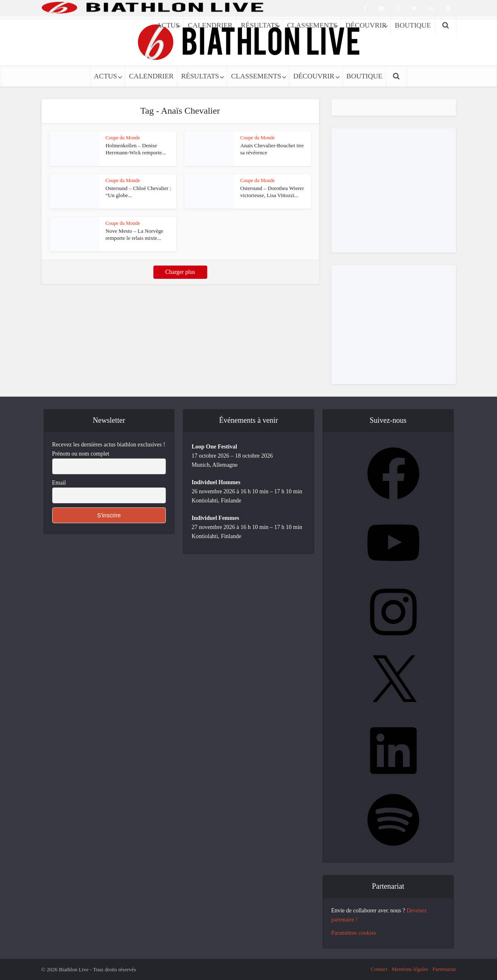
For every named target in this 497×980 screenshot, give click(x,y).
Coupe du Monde (123, 138)
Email (59, 483)
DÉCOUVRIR (314, 76)
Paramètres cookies (354, 933)
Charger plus (180, 272)
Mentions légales (410, 969)
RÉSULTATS (200, 76)
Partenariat (444, 969)
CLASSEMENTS (256, 76)
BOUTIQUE (365, 76)
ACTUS (106, 76)
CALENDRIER (151, 76)
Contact (379, 969)
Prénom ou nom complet (81, 454)
